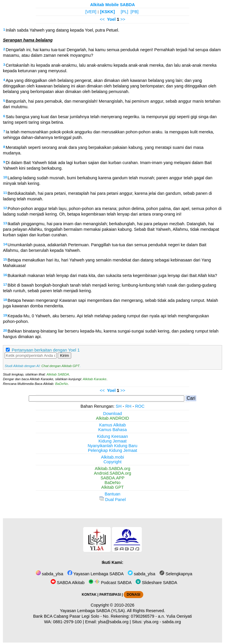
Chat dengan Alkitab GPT (60, 366)
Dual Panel (112, 500)
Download (112, 414)
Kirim (64, 355)
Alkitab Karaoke (95, 379)
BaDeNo (62, 384)
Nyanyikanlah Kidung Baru (112, 446)
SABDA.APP (112, 478)
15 (5, 259)
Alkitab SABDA (58, 374)
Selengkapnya (176, 574)
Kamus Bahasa (112, 430)
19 (5, 315)
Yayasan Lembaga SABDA (96, 574)
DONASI (133, 595)
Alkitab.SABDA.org (113, 469)
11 (5, 193)
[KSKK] (108, 12)
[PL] (125, 12)
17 (5, 285)
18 (5, 300)
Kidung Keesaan (112, 436)
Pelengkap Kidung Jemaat (112, 450)
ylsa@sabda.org (113, 622)
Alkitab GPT (113, 487)
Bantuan (112, 494)
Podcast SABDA (110, 583)
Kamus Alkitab (112, 425)
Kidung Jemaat (112, 441)
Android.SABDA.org (112, 473)
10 (5, 177)
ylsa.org (151, 622)
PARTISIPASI (110, 595)
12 (5, 208)
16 (5, 275)
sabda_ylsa (50, 574)
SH (119, 406)
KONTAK (89, 595)
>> (123, 19)
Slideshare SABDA (156, 583)
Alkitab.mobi (112, 457)
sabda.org (172, 622)
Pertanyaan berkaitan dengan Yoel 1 (46, 350)
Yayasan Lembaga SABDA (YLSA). (93, 611)
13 (5, 223)
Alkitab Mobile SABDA (113, 5)
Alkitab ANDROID (113, 418)
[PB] (135, 12)
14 (5, 244)
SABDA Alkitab (68, 583)
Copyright (112, 462)
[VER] (91, 12)
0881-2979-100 (67, 622)
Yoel (111, 19)
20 (5, 330)
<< (102, 19)
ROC (140, 406)
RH (128, 406)
